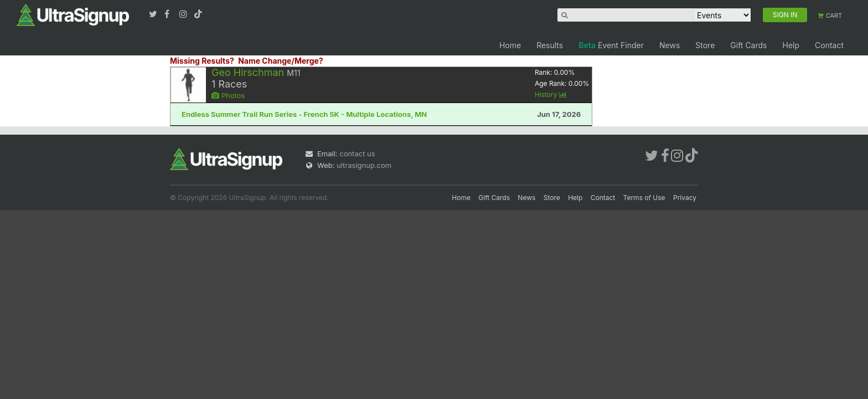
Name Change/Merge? (281, 61)
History (551, 94)
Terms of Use (644, 198)
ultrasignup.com (364, 165)
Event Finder (611, 45)
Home (510, 45)
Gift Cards (748, 45)
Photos (228, 95)
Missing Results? (202, 61)
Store (705, 45)
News (670, 45)
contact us (357, 154)
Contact (829, 45)
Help (791, 45)
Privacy (685, 198)
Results (550, 45)
